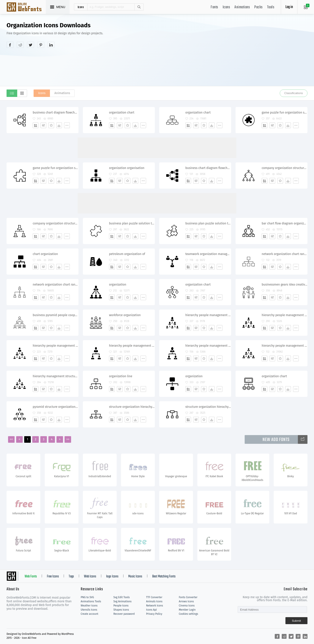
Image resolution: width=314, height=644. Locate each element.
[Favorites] (51, 125)
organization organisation (127, 168)
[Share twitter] (31, 45)
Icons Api (151, 610)
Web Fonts (31, 577)
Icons (226, 7)
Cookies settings (188, 614)
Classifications (294, 93)
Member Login (187, 610)
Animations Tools (91, 601)
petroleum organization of (127, 254)
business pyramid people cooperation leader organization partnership (55, 315)
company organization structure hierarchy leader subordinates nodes (284, 168)
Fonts (214, 7)
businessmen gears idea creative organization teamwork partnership (284, 285)
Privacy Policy (154, 614)
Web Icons (90, 577)
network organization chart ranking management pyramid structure (284, 254)
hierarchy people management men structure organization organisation (284, 346)
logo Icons (112, 577)
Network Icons (154, 606)
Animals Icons (154, 601)
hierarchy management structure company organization (55, 376)
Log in (289, 7)
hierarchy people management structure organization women (208, 315)
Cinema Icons (187, 606)
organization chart (122, 113)
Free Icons (53, 577)
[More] (67, 125)
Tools (271, 7)
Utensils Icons (89, 610)
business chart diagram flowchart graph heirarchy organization (55, 113)
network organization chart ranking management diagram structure (55, 285)
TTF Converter (154, 597)
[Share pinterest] (41, 45)
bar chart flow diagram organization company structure (284, 223)
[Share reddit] (20, 45)
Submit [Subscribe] (296, 621)
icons (81, 7)
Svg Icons (26, 7)
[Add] (36, 125)
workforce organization (125, 315)
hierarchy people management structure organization (208, 346)
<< (11, 439)
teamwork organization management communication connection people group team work (208, 254)
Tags (71, 577)
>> (68, 439)
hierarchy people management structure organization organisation (132, 346)
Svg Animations (122, 601)
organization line (121, 376)
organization (118, 285)
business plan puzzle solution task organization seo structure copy (132, 223)
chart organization (45, 254)
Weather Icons (89, 606)
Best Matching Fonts (164, 577)
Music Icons (135, 577)
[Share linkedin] (51, 45)
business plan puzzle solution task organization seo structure (208, 223)
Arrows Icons (186, 601)
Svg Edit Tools (122, 597)
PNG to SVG (87, 597)
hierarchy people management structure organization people (55, 346)
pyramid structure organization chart (55, 407)
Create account (90, 614)
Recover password (124, 614)
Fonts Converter (188, 597)
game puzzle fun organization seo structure (284, 113)
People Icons (121, 606)
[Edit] (43, 125)
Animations (242, 7)
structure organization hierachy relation (132, 407)
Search (139, 7)
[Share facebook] (10, 45)
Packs (259, 7)
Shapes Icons (121, 610)
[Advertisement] (228, 55)
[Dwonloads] (59, 125)
